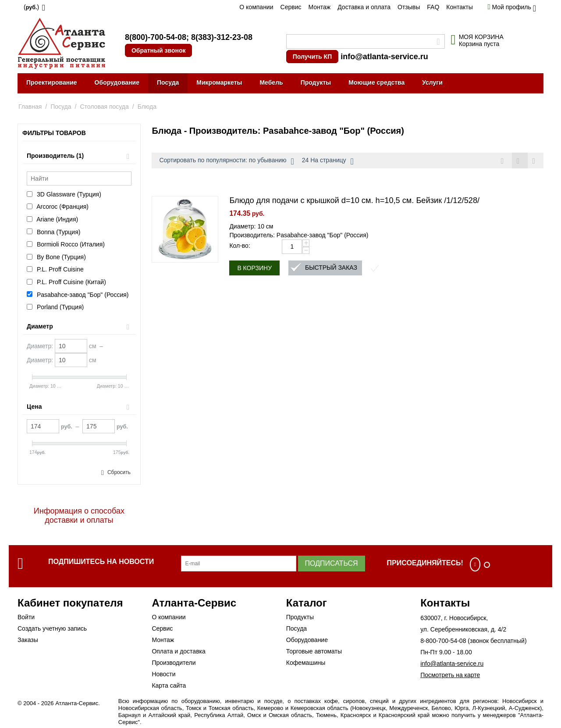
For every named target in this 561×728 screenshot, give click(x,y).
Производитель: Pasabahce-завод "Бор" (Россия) (299, 236)
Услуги (432, 82)
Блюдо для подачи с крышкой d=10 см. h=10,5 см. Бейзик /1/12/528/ (354, 201)
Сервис (291, 7)
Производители (174, 663)
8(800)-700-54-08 (156, 37)
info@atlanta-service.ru (384, 57)
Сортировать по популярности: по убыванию (226, 161)
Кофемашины (306, 663)
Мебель (271, 82)
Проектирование (52, 82)
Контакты (459, 7)
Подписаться (332, 563)
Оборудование (117, 82)
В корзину (254, 268)
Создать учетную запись (52, 628)
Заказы (28, 640)
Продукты (316, 82)
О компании (256, 7)
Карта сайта (169, 685)
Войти (26, 617)
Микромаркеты (219, 82)
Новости (163, 674)
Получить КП (312, 57)
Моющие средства (376, 82)
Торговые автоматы (314, 651)
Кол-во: (240, 246)
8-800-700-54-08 (443, 641)
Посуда (168, 82)
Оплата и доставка (178, 651)
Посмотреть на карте (450, 675)
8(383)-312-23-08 (222, 37)
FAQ (433, 7)
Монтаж (319, 7)
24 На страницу (328, 161)
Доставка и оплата (364, 7)
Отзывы (409, 7)
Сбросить (119, 472)
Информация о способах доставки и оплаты (79, 516)
